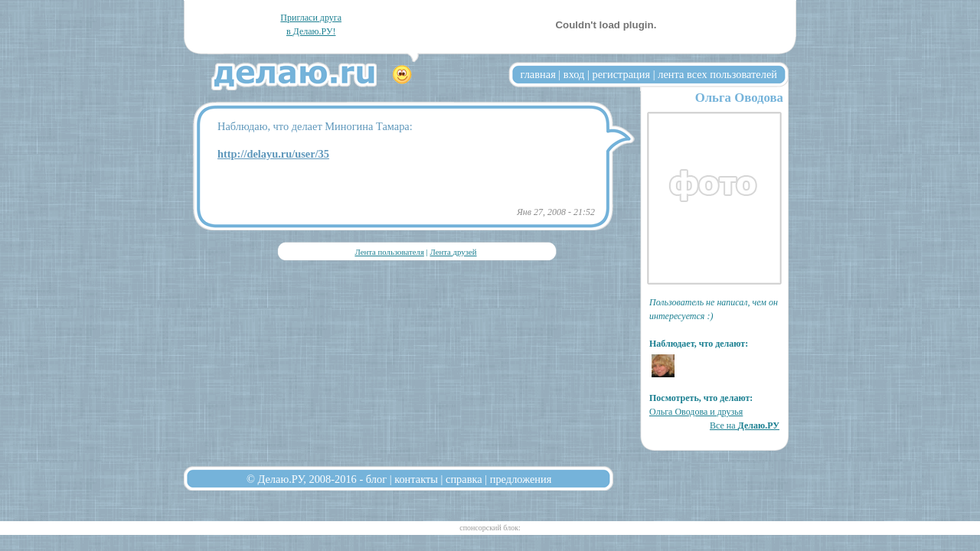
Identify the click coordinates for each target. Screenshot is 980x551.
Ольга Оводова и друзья (696, 412)
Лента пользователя (389, 252)
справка (464, 479)
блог (376, 479)
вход (574, 74)
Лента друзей (453, 252)
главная (538, 74)
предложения (521, 479)
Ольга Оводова (739, 98)
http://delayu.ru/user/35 (273, 154)
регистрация (621, 74)
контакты (416, 479)
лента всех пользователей (717, 74)
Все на (745, 425)
